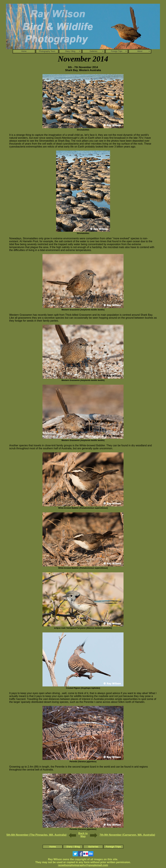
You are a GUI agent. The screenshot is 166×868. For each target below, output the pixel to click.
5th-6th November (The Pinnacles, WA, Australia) (36, 835)
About (140, 51)
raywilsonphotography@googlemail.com (83, 865)
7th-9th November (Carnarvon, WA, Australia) (127, 835)
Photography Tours (47, 51)
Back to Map (83, 835)
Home (24, 51)
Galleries (93, 51)
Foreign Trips (117, 51)
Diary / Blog (70, 51)
